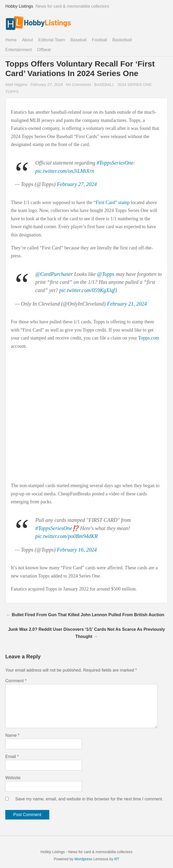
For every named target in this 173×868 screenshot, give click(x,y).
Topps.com (148, 338)
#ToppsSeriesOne (115, 163)
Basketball (122, 40)
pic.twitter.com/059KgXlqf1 (88, 290)
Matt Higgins (16, 84)
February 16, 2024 (77, 550)
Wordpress (83, 859)
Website (13, 778)
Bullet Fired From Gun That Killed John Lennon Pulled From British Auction (88, 615)
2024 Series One (134, 84)
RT (117, 859)
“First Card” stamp (112, 202)
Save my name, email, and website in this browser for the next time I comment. (89, 799)
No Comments (79, 84)
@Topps (106, 274)
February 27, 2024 (47, 84)
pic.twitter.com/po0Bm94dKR (66, 536)
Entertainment (19, 50)
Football (99, 40)
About (28, 40)
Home (11, 40)
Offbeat (44, 50)
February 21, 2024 (127, 304)
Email (12, 757)
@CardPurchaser (54, 274)
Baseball (79, 40)
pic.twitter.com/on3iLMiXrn (65, 171)
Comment (16, 681)
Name (12, 735)
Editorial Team (52, 40)
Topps (12, 92)
